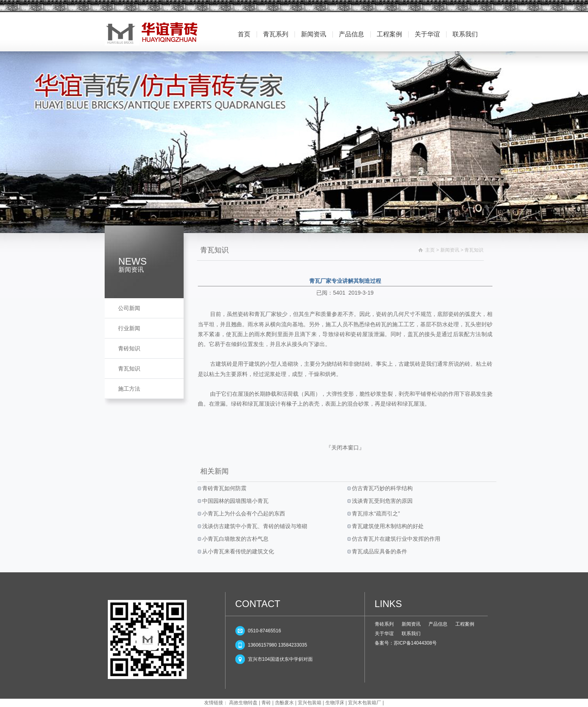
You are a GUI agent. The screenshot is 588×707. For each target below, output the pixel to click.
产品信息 (351, 34)
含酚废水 (284, 703)
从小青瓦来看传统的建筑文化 (238, 551)
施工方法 (129, 389)
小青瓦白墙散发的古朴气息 (235, 539)
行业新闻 (129, 328)
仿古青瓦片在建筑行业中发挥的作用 (396, 539)
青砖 (266, 703)
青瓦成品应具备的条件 (379, 551)
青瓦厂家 (265, 314)
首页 (244, 34)
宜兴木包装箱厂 (364, 703)
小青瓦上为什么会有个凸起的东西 (243, 513)
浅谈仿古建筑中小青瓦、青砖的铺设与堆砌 (254, 526)
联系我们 (465, 34)
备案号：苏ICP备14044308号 (406, 643)
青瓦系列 (276, 34)
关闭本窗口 (345, 448)
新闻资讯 (314, 34)
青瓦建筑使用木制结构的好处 (387, 526)
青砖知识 (129, 348)
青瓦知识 (129, 369)
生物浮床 (335, 703)
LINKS (388, 604)
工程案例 (389, 34)
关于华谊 (427, 34)
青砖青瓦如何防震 (224, 488)
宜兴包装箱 (310, 703)
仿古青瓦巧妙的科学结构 (382, 488)
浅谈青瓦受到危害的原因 (382, 501)
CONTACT (258, 604)
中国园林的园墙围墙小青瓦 (235, 501)
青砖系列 (384, 624)
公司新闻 (129, 308)
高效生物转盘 (243, 703)
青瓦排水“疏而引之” (375, 513)
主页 (430, 250)
